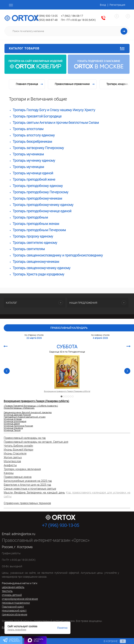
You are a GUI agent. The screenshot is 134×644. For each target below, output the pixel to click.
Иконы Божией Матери (18, 450)
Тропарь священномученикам (36, 262)
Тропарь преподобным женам (36, 224)
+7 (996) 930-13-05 (46, 16)
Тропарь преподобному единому (38, 186)
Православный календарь (69, 328)
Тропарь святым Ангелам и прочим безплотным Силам (56, 123)
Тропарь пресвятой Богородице (37, 116)
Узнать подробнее (17, 630)
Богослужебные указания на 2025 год (28, 481)
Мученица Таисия (12, 430)
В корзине (111, 641)
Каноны (9, 473)
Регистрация (117, 5)
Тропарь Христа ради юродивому (38, 274)
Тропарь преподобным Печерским (39, 230)
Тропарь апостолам (28, 129)
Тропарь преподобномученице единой (42, 211)
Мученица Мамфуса (13, 428)
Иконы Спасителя (15, 453)
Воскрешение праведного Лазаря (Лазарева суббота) (67, 391)
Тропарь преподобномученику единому (43, 205)
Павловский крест (13, 607)
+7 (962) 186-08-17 (72, 16)
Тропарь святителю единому (35, 243)
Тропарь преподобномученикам (37, 198)
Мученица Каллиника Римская (18, 426)
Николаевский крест (14, 611)
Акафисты (10, 465)
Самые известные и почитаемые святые (30, 489)
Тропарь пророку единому (33, 236)
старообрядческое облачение (20, 599)
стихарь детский (12, 595)
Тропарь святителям (29, 249)
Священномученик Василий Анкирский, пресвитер (28, 413)
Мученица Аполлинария (15, 422)
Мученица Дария (12, 424)
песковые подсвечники (16, 603)
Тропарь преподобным (30, 217)
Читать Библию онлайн (18, 446)
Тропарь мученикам (28, 154)
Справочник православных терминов (27, 503)
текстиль (7, 591)
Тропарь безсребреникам (32, 142)
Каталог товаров (67, 49)
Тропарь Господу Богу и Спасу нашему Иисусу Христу (54, 110)
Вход (103, 5)
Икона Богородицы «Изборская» (19, 408)
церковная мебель (13, 587)
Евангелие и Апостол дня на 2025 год (27, 485)
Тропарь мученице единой (33, 173)
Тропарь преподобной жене (34, 179)
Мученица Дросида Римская (17, 415)
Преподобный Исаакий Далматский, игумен (25, 417)
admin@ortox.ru (23, 534)
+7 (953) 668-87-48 (46, 20)
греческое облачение (15, 614)
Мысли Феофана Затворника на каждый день (34, 493)
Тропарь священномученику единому (42, 268)
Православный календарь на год (25, 438)
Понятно (62, 628)
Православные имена (18, 477)
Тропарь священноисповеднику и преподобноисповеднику (58, 255)
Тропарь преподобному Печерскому (41, 192)
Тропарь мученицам (28, 167)
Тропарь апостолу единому (34, 135)
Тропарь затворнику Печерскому (38, 148)
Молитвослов (12, 461)
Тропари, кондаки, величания (22, 469)
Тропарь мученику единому (34, 160)
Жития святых (13, 457)
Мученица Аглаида (13, 419)
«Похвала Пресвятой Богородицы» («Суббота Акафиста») (31, 406)
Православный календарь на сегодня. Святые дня (36, 442)
